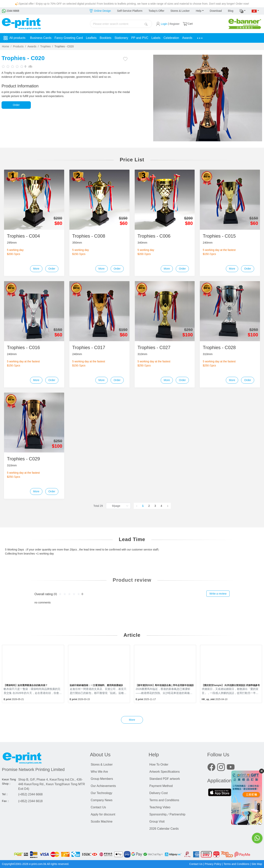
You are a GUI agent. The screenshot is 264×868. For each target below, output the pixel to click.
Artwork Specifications (164, 772)
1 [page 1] (143, 506)
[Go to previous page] (137, 506)
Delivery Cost (158, 793)
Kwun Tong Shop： (9, 782)
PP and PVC (141, 38)
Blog (231, 11)
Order (16, 105)
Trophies (45, 46)
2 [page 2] (149, 506)
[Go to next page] (168, 506)
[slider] (13, 66)
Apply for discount (103, 814)
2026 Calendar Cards (164, 829)
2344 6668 (11, 11)
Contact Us (98, 807)
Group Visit (157, 821)
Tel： (5, 794)
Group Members (102, 779)
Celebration (173, 38)
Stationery (122, 38)
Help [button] (199, 11)
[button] (243, 11)
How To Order (159, 765)
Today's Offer (156, 11)
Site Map (257, 864)
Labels (157, 38)
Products (18, 46)
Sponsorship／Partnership (167, 814)
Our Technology (102, 793)
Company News (102, 800)
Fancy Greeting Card (69, 38)
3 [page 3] (155, 506)
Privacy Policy (213, 864)
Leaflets (92, 38)
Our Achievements (103, 786)
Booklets (106, 38)
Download (216, 11)
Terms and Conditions (164, 800)
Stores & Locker (180, 11)
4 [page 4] (161, 506)
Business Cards (41, 38)
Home (5, 46)
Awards (189, 38)
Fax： (6, 801)
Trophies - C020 (64, 46)
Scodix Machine (102, 821)
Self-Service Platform (130, 11)
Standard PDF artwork (165, 779)
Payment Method (161, 786)
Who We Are (99, 772)
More (36, 269)
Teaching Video (160, 807)
